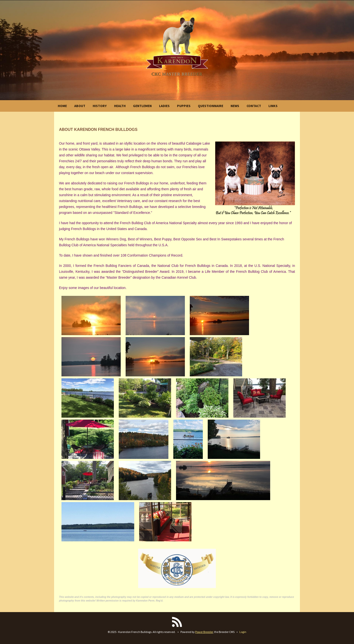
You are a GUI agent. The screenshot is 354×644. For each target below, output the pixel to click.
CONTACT (254, 106)
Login (243, 632)
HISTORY (100, 106)
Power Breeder (204, 632)
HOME (62, 106)
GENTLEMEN (142, 106)
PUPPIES (184, 106)
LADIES (164, 106)
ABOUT (80, 106)
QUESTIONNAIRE (211, 106)
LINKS (273, 106)
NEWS (235, 106)
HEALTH (120, 106)
